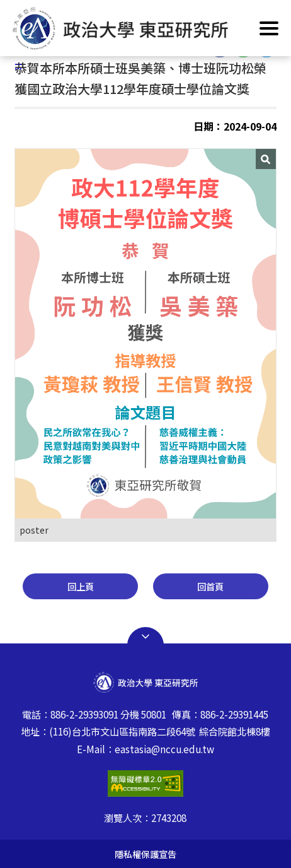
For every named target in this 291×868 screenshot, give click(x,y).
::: (18, 65)
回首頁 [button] (210, 586)
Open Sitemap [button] (145, 636)
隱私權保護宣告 (145, 854)
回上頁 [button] (81, 586)
